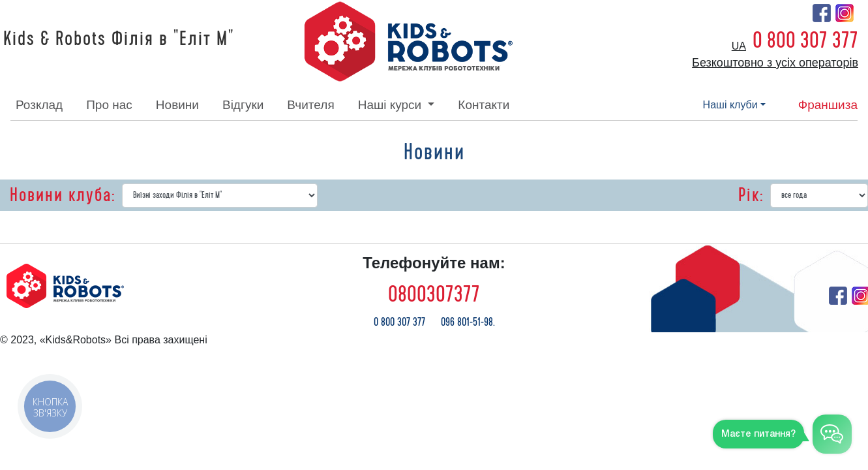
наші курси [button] (392, 105)
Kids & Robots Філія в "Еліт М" (119, 39)
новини (177, 105)
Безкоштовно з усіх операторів (775, 63)
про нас (109, 105)
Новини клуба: (63, 195)
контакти (484, 105)
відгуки (243, 105)
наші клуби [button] (730, 105)
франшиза (828, 105)
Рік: (751, 195)
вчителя (310, 105)
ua (739, 46)
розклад (39, 105)
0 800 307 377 (805, 40)
